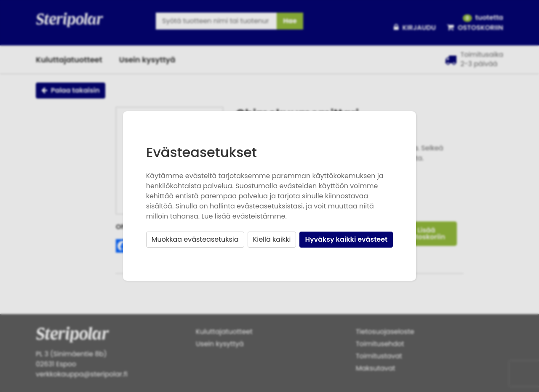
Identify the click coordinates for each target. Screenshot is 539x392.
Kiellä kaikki (272, 239)
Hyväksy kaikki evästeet (346, 239)
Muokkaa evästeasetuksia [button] (195, 239)
